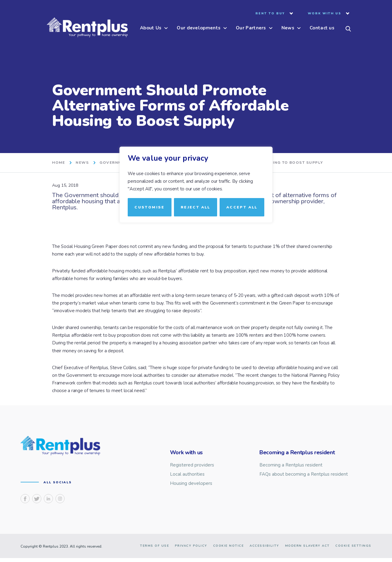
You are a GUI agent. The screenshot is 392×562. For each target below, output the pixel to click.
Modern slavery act (307, 550)
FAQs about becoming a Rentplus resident (304, 474)
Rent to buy (270, 14)
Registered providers (192, 465)
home (58, 163)
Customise (150, 207)
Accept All (242, 207)
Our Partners (251, 28)
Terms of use (155, 550)
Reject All (196, 207)
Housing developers (191, 483)
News (288, 28)
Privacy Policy (191, 550)
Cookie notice (229, 550)
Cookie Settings (353, 550)
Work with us (324, 14)
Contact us (322, 28)
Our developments (199, 28)
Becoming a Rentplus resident (291, 465)
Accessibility (264, 550)
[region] (196, 281)
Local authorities (187, 474)
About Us (151, 28)
